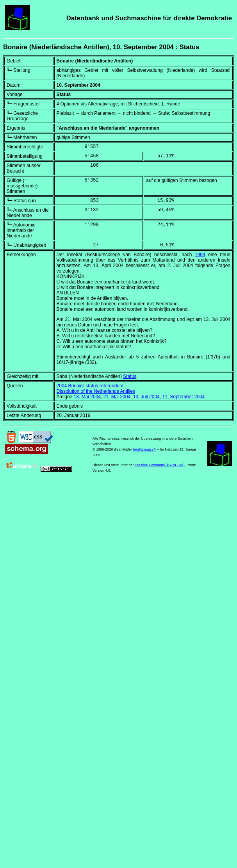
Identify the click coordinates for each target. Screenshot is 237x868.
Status (130, 376)
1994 (200, 255)
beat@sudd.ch (144, 449)
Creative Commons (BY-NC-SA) (160, 465)
